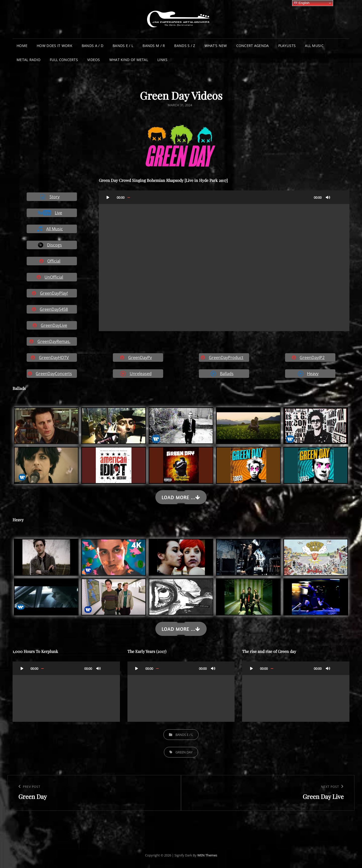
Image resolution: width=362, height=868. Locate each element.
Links (162, 60)
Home (22, 46)
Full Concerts (64, 60)
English (302, 3)
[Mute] (328, 197)
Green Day (184, 752)
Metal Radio (29, 60)
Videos (94, 60)
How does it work (55, 46)
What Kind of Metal (129, 60)
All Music (314, 46)
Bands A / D (93, 46)
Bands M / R (154, 46)
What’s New (216, 46)
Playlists (287, 46)
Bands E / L (123, 46)
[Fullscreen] (338, 197)
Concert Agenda (253, 46)
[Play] (108, 197)
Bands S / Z (185, 46)
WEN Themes (207, 855)
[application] (224, 261)
